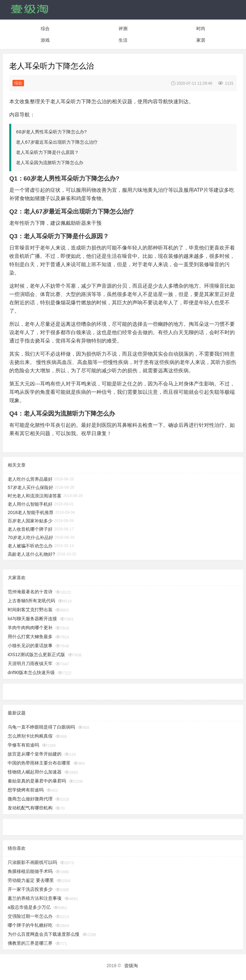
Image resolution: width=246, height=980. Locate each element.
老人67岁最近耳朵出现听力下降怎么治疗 (57, 142)
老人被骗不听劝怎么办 (30, 546)
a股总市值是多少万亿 (29, 907)
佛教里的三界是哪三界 (30, 943)
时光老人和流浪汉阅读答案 (35, 496)
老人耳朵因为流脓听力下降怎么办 (50, 163)
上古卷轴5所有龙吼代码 (31, 601)
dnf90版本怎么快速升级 (31, 672)
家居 (201, 40)
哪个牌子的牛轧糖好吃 (30, 925)
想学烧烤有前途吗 (26, 790)
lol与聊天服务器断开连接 (32, 619)
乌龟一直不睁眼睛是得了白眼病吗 (41, 727)
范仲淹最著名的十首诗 (30, 592)
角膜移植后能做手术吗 (30, 871)
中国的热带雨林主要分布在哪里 (39, 763)
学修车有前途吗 (23, 745)
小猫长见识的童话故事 (30, 646)
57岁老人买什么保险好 (30, 487)
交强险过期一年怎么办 (30, 916)
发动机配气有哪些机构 (30, 808)
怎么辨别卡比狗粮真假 (30, 736)
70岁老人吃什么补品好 (30, 537)
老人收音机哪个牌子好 (30, 529)
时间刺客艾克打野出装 (30, 610)
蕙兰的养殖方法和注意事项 (35, 898)
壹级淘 (131, 966)
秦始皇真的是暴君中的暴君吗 (37, 781)
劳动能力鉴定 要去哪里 (31, 880)
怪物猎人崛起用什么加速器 (35, 772)
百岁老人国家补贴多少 (30, 521)
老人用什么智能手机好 (30, 504)
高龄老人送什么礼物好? (31, 554)
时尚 (201, 29)
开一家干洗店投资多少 (30, 889)
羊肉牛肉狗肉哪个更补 (30, 628)
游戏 (45, 40)
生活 (123, 40)
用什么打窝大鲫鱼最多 (30, 637)
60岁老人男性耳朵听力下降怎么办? (51, 132)
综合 (45, 29)
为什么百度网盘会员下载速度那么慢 (44, 934)
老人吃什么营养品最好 (30, 479)
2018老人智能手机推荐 (31, 512)
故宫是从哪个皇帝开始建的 (35, 754)
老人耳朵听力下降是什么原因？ (47, 153)
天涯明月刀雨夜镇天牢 (30, 663)
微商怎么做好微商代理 (30, 799)
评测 (123, 29)
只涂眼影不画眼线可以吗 (32, 862)
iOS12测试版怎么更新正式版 (36, 655)
